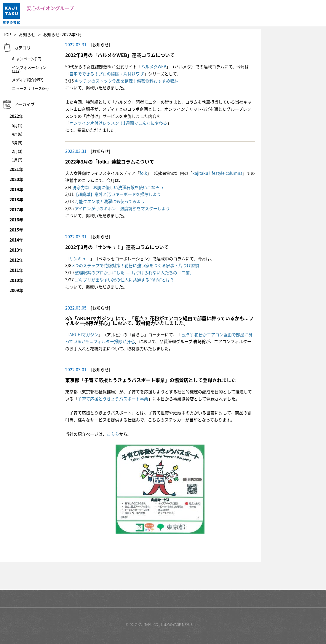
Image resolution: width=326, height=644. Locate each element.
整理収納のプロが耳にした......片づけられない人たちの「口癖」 (134, 272)
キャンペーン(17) (27, 59)
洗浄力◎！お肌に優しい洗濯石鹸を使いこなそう (118, 187)
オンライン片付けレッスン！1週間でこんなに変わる (118, 123)
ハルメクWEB (154, 66)
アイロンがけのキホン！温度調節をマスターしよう (122, 208)
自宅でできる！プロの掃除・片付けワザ (107, 74)
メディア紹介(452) (28, 80)
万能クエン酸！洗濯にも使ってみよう (110, 201)
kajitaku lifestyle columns (217, 173)
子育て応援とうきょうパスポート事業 (113, 399)
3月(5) (17, 143)
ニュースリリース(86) (30, 88)
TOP (7, 34)
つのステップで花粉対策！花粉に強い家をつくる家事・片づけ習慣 (137, 265)
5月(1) (17, 125)
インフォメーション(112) (29, 69)
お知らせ (27, 34)
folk (143, 173)
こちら (113, 434)
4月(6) (17, 134)
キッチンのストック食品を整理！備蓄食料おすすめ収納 (127, 81)
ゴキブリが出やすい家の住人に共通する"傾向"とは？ (124, 280)
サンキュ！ (80, 258)
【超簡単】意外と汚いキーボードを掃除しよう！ (119, 194)
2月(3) (17, 151)
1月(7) (17, 160)
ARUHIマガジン (84, 334)
